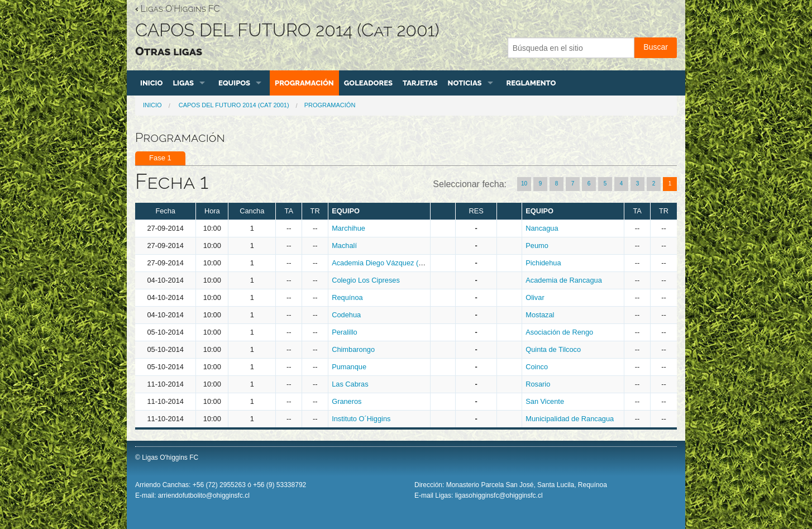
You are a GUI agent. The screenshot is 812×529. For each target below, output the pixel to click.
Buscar (656, 47)
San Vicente (545, 401)
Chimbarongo (353, 349)
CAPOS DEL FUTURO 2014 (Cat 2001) (233, 105)
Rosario (538, 384)
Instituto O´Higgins (361, 419)
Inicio (151, 83)
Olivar (535, 297)
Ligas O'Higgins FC (177, 9)
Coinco (537, 367)
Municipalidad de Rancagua (570, 419)
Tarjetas (420, 83)
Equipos (234, 83)
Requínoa (347, 297)
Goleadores (368, 83)
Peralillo (345, 332)
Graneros (347, 401)
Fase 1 (160, 158)
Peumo (537, 246)
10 (524, 184)
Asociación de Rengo (559, 332)
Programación (304, 83)
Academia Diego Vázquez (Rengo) (387, 263)
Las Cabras (350, 384)
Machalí (344, 246)
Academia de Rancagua (564, 280)
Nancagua (542, 228)
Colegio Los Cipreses (366, 280)
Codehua (346, 315)
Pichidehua (543, 263)
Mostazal (540, 315)
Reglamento (531, 83)
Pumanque (349, 367)
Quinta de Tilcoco (553, 349)
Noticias (465, 83)
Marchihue (348, 228)
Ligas (183, 83)
